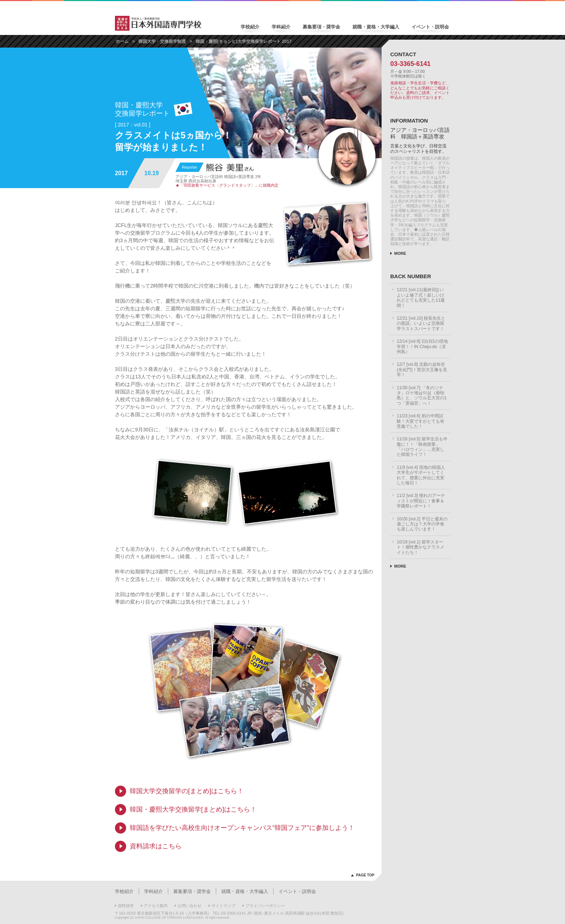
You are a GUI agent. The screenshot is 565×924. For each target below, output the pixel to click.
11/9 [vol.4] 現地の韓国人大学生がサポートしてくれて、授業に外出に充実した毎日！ (421, 475)
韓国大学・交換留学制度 (162, 41)
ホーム (122, 41)
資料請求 (126, 906)
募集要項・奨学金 (321, 27)
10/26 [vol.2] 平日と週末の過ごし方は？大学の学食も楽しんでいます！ (422, 524)
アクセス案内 (156, 906)
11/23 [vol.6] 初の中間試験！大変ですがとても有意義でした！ (421, 421)
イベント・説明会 (430, 27)
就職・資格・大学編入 (376, 27)
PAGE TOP (365, 875)
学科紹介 (281, 27)
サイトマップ (223, 906)
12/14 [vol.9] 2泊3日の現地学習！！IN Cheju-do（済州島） (422, 346)
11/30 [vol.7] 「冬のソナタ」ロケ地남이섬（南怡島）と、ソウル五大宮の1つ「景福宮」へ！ (422, 396)
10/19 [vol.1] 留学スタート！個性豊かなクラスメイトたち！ (421, 547)
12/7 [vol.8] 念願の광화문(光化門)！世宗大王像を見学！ (422, 370)
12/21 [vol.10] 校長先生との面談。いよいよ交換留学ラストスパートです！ (421, 323)
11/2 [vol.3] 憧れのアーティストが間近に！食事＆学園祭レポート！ (421, 501)
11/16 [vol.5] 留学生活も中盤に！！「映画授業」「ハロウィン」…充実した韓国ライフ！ (422, 447)
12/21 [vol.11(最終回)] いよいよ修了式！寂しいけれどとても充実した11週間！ (421, 297)
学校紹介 (250, 27)
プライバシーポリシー (265, 906)
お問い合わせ (190, 906)
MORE (400, 253)
